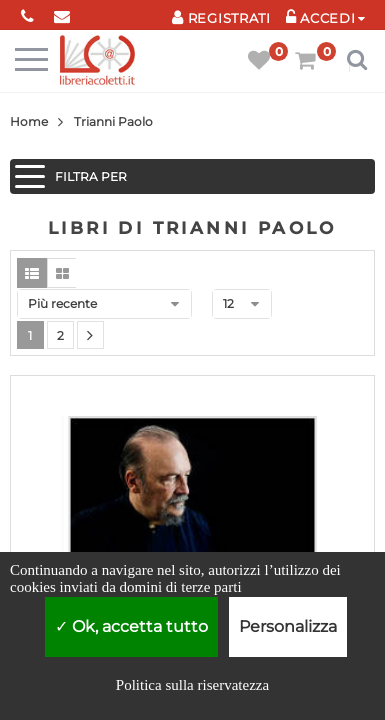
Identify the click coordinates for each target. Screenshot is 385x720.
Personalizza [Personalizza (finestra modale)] (288, 626)
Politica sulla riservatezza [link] (192, 685)
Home (29, 121)
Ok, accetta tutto (131, 626)
